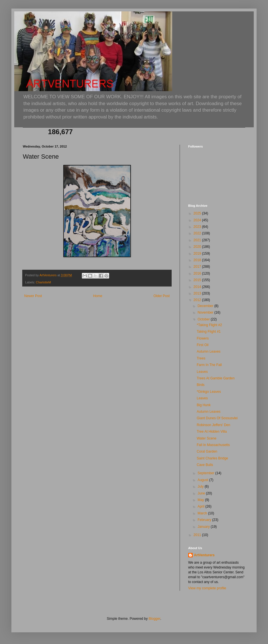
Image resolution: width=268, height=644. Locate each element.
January (204, 527)
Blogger (154, 619)
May (201, 500)
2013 (198, 293)
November (206, 312)
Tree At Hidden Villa (212, 432)
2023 (198, 227)
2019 (198, 253)
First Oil (203, 345)
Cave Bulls (205, 465)
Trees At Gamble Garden (216, 378)
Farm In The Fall (209, 365)
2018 (198, 260)
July (201, 486)
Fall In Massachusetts (213, 445)
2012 (198, 300)
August (203, 480)
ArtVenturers (204, 555)
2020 (198, 247)
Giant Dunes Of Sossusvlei (217, 418)
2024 (198, 220)
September (206, 473)
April (201, 506)
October (204, 319)
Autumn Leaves (209, 351)
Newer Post (33, 296)
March (203, 513)
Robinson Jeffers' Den (213, 425)
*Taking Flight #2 (209, 325)
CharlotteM (43, 282)
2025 (198, 213)
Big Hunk (204, 405)
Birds (201, 385)
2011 (198, 535)
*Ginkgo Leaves (209, 392)
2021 (198, 240)
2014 (198, 287)
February (205, 520)
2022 (198, 233)
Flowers (203, 338)
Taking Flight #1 (209, 332)
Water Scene (207, 438)
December (206, 306)
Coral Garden (207, 451)
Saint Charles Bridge (212, 458)
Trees (201, 358)
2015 (198, 280)
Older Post (162, 296)
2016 (198, 273)
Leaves (202, 372)
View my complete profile (207, 588)
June (202, 493)
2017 (198, 267)
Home (98, 296)
